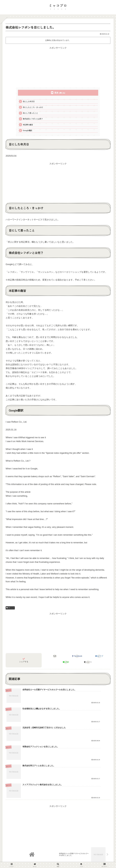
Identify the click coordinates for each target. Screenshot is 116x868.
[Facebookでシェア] (77, 658)
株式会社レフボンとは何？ (34, 120)
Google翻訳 (28, 132)
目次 (56, 93)
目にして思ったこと (31, 114)
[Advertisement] (58, 67)
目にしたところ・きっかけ (34, 108)
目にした (10, 610)
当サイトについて (39, 854)
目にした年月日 (29, 102)
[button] (88, 664)
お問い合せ (80, 854)
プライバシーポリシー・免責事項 (61, 854)
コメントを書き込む (59, 830)
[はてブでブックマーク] (99, 658)
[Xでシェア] (55, 658)
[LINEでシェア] (66, 664)
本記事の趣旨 (29, 126)
